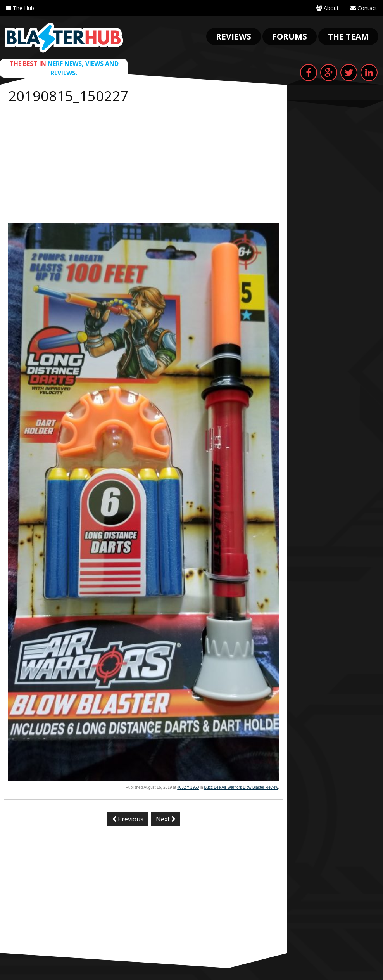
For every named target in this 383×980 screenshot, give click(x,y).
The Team (348, 36)
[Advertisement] (144, 165)
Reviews (234, 36)
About (328, 8)
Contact (364, 8)
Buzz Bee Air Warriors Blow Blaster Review (241, 787)
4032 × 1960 (188, 787)
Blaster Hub (64, 38)
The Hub (20, 8)
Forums (290, 36)
